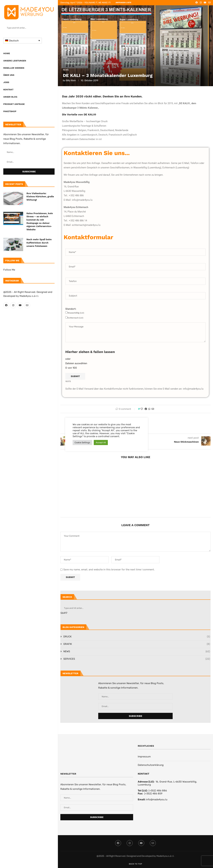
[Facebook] (6, 305)
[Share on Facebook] (146, 409)
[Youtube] (20, 305)
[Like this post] (142, 409)
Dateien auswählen (76, 363)
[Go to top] (135, 864)
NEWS (137, 651)
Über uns (9, 75)
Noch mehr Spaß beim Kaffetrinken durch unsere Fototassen (39, 243)
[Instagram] (13, 305)
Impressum (144, 757)
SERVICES (137, 659)
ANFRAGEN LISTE (123, 3)
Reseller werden (14, 68)
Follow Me (9, 270)
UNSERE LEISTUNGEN (15, 61)
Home (7, 53)
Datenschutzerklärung (151, 765)
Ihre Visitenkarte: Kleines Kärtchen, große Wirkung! (40, 197)
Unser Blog (10, 97)
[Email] (27, 305)
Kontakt (8, 90)
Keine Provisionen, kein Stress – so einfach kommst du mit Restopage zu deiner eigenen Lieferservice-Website (40, 221)
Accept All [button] (101, 443)
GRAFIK (137, 644)
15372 (68, 381)
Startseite (70, 63)
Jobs (6, 82)
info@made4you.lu (157, 799)
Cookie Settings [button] (82, 443)
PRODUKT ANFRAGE (14, 104)
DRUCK (137, 637)
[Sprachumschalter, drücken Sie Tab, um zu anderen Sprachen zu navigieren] (23, 41)
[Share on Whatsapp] (149, 409)
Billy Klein (71, 80)
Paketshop (10, 111)
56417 (64, 613)
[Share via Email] (153, 409)
